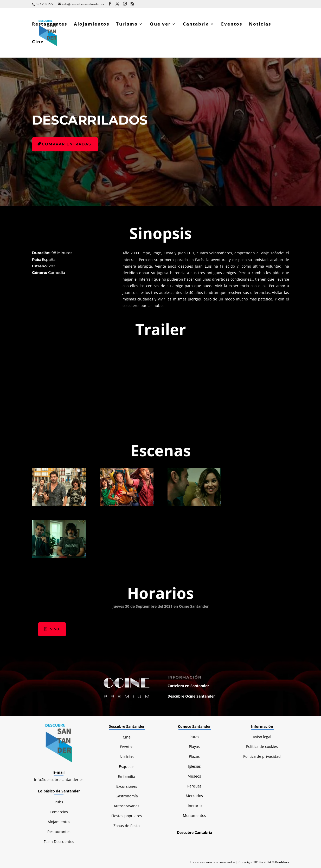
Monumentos (194, 815)
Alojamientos (92, 24)
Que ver (160, 24)
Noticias (260, 24)
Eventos (232, 24)
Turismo (127, 24)
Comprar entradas (67, 144)
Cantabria (196, 24)
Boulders (282, 862)
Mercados (194, 796)
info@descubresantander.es (59, 780)
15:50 (54, 629)
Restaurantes (50, 24)
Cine (38, 42)
